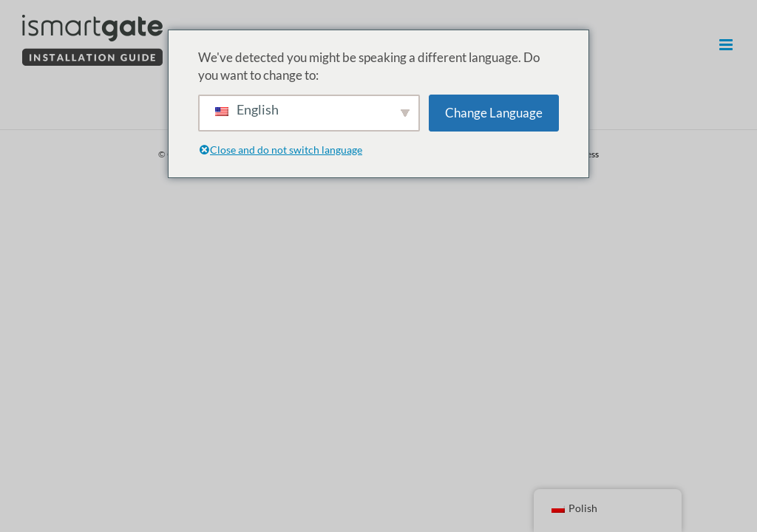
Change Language (494, 113)
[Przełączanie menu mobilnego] (727, 45)
